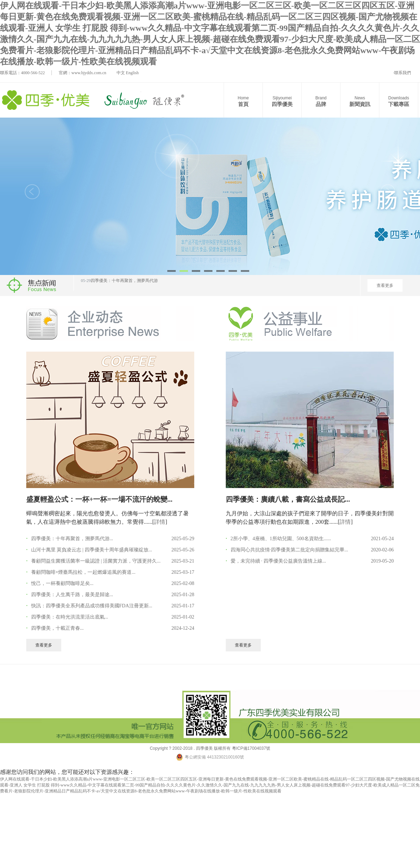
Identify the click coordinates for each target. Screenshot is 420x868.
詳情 (160, 522)
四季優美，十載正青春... (58, 628)
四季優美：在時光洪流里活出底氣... (70, 617)
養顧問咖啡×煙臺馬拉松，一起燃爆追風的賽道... (83, 572)
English (132, 73)
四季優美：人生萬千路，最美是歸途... (72, 595)
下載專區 (399, 101)
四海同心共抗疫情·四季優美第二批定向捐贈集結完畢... (289, 550)
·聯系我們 (402, 73)
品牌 (321, 101)
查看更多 (385, 285)
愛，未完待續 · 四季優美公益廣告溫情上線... (278, 561)
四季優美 (282, 101)
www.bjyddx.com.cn (89, 73)
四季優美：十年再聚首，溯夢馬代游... (72, 539)
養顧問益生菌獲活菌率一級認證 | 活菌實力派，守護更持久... (96, 561)
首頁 (243, 101)
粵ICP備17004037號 (250, 748)
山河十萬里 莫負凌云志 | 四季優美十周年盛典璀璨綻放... (92, 550)
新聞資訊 (360, 101)
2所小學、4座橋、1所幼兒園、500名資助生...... (281, 539)
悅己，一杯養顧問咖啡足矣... (62, 583)
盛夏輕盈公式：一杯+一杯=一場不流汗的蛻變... (99, 499)
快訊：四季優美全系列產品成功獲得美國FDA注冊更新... (92, 606)
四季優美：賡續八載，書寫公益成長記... (288, 499)
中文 (121, 73)
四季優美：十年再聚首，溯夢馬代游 (124, 284)
